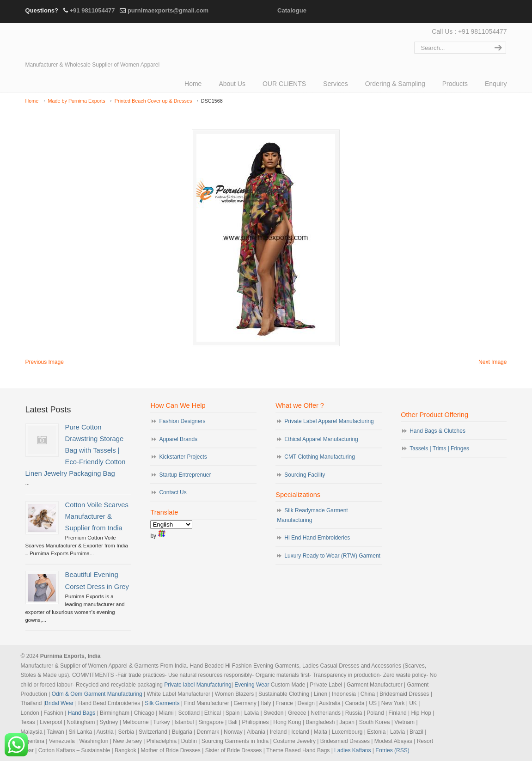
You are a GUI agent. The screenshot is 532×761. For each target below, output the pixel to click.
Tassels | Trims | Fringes (439, 448)
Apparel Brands (178, 439)
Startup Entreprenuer (185, 475)
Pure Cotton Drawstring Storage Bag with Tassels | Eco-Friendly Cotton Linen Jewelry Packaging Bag (76, 451)
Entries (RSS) (392, 750)
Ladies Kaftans (352, 750)
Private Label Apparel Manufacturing (329, 421)
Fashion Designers (182, 421)
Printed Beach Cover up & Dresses (153, 101)
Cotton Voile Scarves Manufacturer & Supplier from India (97, 516)
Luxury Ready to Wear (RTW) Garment (332, 556)
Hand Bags (82, 713)
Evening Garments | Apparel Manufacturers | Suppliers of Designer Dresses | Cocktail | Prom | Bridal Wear (106, 43)
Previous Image (45, 362)
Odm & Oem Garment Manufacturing (97, 694)
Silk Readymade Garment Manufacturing (312, 515)
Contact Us (173, 492)
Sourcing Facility (305, 475)
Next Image (492, 362)
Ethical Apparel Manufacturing (321, 439)
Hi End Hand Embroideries (317, 538)
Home (32, 101)
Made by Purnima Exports (76, 101)
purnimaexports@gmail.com (168, 10)
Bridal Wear (59, 703)
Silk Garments (162, 703)
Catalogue (292, 10)
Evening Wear (252, 685)
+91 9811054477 (92, 10)
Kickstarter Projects (183, 457)
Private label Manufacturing (198, 685)
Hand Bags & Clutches (437, 431)
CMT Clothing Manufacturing (320, 457)
